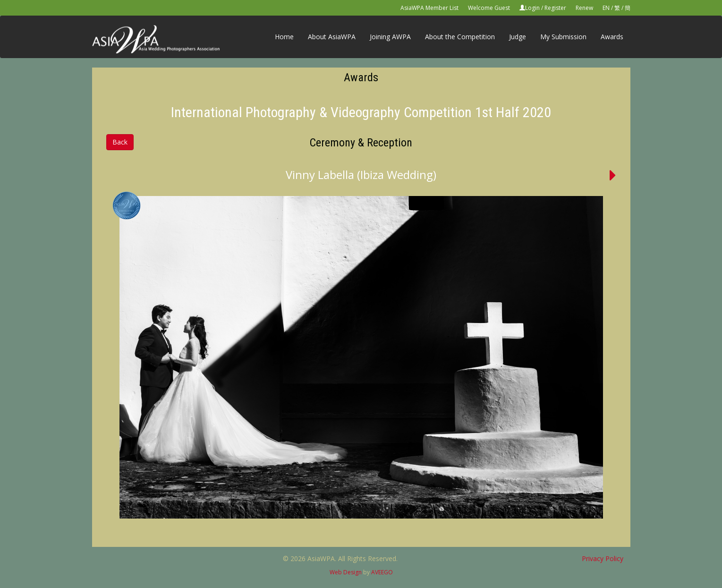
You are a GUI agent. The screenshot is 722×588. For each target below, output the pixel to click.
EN (606, 8)
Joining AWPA (390, 37)
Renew (584, 8)
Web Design (346, 572)
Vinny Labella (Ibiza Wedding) (361, 175)
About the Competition (460, 37)
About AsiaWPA (332, 37)
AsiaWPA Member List (429, 8)
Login (532, 8)
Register (555, 8)
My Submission (563, 37)
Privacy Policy (603, 558)
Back (120, 142)
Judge (518, 37)
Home (284, 37)
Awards (612, 37)
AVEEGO (382, 572)
